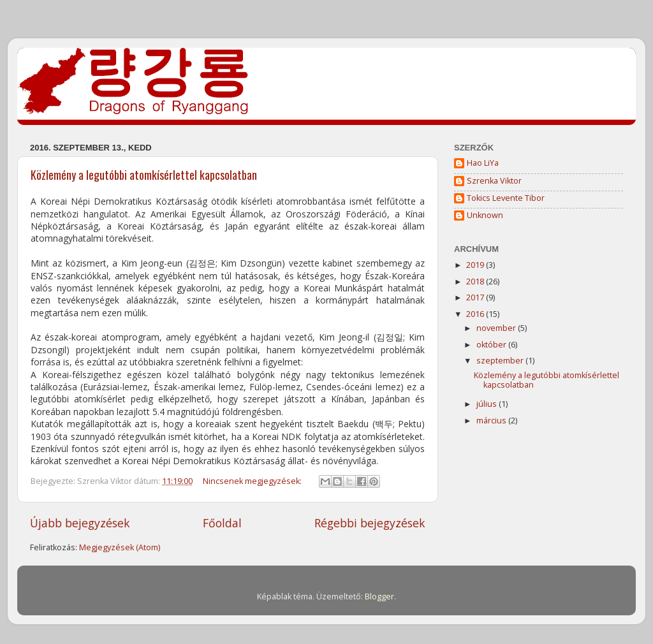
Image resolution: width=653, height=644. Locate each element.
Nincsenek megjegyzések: (253, 481)
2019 (476, 265)
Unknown (485, 216)
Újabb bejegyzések (80, 523)
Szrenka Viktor (494, 181)
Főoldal (222, 523)
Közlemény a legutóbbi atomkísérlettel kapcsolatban (144, 175)
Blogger (379, 596)
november (497, 328)
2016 (476, 314)
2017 (476, 297)
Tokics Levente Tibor (506, 198)
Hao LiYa (483, 163)
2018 (476, 282)
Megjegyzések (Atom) (120, 547)
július (488, 404)
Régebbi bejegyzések (370, 523)
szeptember (501, 361)
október (492, 345)
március (492, 421)
